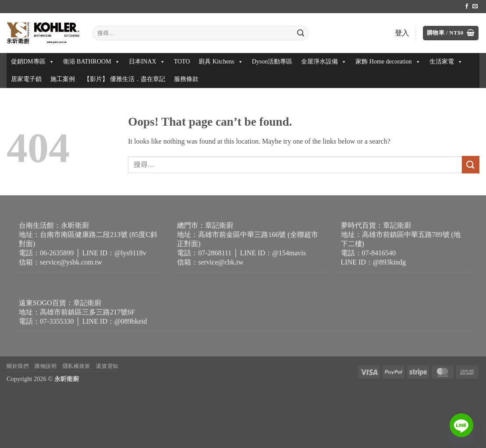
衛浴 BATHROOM (92, 62)
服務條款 (186, 79)
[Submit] (301, 33)
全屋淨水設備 (324, 62)
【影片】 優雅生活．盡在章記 (124, 79)
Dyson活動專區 (272, 62)
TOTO (182, 62)
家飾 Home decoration (388, 62)
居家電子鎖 (26, 79)
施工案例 (63, 79)
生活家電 (446, 62)
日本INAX (147, 62)
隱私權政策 (76, 366)
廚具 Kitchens (221, 62)
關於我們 (18, 366)
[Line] (461, 425)
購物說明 (46, 366)
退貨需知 (107, 366)
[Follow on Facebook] (467, 7)
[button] (451, 33)
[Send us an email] (475, 7)
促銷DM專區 (33, 62)
